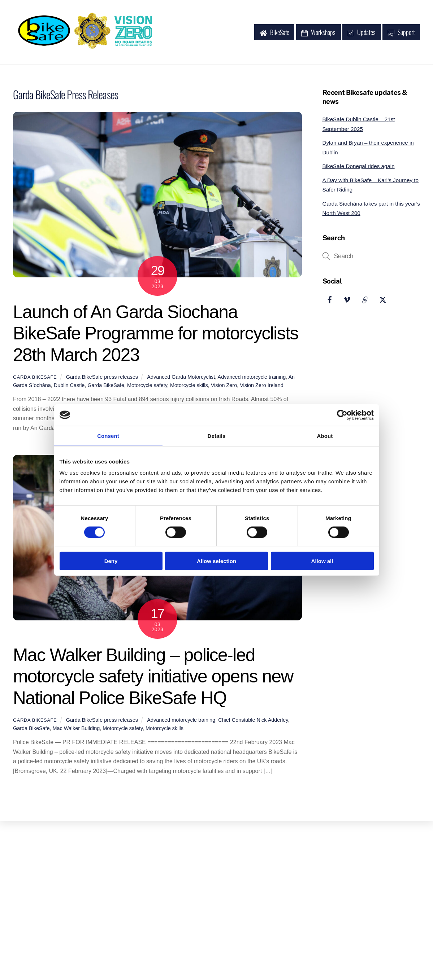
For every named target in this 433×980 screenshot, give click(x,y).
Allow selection (216, 561)
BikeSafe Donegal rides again (359, 168)
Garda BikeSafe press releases (102, 378)
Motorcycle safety (147, 387)
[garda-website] (365, 300)
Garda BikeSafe (35, 379)
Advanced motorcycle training (252, 378)
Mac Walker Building (76, 730)
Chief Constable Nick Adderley (253, 721)
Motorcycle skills (189, 387)
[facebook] (330, 300)
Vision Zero (224, 387)
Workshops (318, 33)
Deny (111, 561)
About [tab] (325, 436)
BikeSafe (274, 33)
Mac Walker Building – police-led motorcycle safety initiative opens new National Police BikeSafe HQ (153, 678)
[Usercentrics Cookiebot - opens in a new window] (342, 415)
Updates (361, 33)
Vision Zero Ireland (262, 387)
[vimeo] (347, 300)
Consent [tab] (108, 436)
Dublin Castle (69, 387)
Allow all (322, 561)
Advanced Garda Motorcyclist (181, 378)
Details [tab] (217, 436)
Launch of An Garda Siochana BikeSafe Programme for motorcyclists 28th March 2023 (156, 335)
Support (401, 33)
